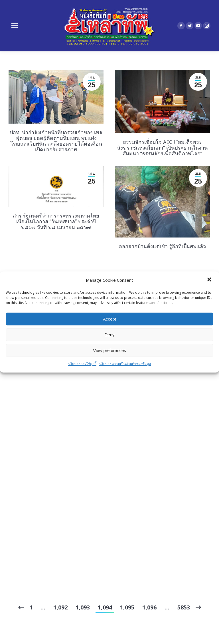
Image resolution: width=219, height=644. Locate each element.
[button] (210, 280)
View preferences (109, 350)
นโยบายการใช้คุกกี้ (82, 364)
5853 (184, 607)
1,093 (83, 607)
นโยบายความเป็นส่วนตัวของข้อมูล (125, 364)
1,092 (60, 607)
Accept (109, 319)
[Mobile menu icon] (15, 26)
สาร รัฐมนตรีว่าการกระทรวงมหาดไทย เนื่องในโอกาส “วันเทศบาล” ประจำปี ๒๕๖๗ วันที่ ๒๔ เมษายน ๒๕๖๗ (56, 221)
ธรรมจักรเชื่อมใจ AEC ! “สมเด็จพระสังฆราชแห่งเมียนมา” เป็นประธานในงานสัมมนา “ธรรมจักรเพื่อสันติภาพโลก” (162, 148)
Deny (109, 335)
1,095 (127, 607)
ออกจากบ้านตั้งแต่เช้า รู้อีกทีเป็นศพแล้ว (162, 246)
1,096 (149, 607)
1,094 (105, 607)
